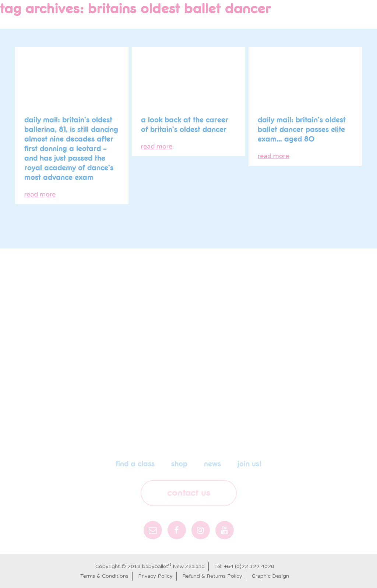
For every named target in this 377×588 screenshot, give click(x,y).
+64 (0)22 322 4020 (249, 566)
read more (40, 194)
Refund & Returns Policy (212, 576)
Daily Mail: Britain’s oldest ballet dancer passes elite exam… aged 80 (302, 130)
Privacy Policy (155, 576)
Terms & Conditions (104, 576)
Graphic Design (270, 576)
